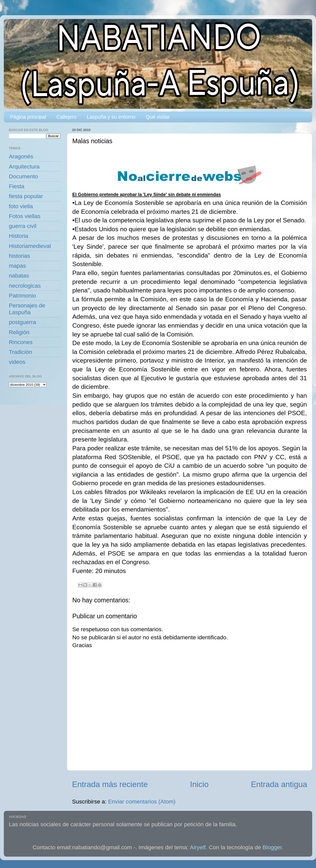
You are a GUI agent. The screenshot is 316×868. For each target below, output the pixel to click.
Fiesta (17, 186)
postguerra (22, 322)
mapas (17, 266)
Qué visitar (158, 117)
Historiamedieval (30, 246)
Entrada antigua (279, 784)
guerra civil (23, 226)
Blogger (272, 847)
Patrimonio (22, 296)
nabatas (19, 276)
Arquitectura (24, 167)
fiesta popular (26, 196)
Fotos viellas (25, 216)
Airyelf (198, 847)
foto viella (21, 206)
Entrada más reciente (110, 784)
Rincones (21, 342)
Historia (18, 236)
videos (17, 362)
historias (19, 256)
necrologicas (25, 286)
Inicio (199, 784)
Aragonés (21, 156)
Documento (23, 176)
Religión (19, 332)
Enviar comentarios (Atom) (142, 802)
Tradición (20, 352)
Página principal (28, 117)
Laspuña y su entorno (111, 117)
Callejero (66, 117)
